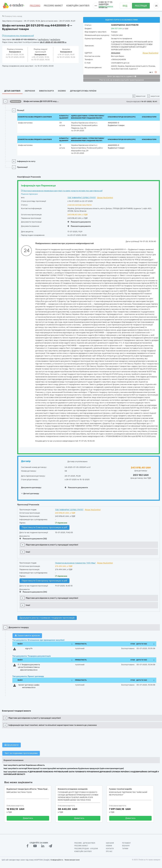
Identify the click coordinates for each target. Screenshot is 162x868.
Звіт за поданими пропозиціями (21, 753)
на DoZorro (55, 39)
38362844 (116, 53)
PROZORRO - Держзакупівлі (85, 843)
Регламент (126, 843)
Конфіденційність (57, 860)
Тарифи (125, 849)
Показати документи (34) (33, 592)
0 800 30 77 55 (105, 2)
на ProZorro (44, 39)
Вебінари (126, 846)
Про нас (109, 851)
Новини (109, 846)
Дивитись (28, 818)
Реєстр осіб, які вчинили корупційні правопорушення (122, 80)
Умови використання (72, 860)
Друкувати (12, 745)
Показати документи (79, 222)
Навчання (110, 843)
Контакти (110, 849)
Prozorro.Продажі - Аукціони (86, 849)
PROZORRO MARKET (53, 6)
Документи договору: (31, 487)
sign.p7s (29, 648)
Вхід (125, 6)
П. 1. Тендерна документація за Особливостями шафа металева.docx (29, 667)
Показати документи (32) (33, 539)
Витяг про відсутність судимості (122, 76)
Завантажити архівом (27, 636)
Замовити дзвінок (106, 6)
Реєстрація (141, 6)
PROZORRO (35, 6)
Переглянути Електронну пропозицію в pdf (44, 527)
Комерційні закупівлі (78, 6)
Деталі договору (30, 493)
